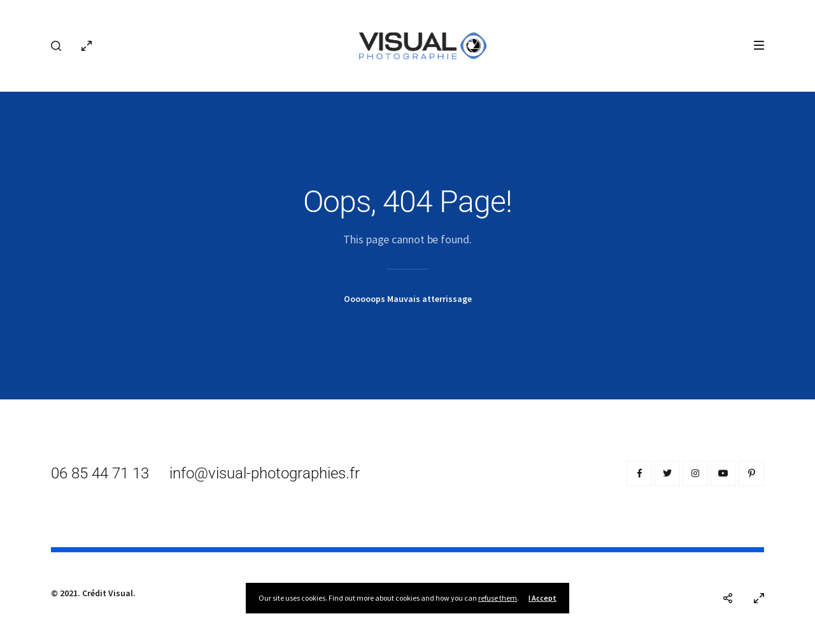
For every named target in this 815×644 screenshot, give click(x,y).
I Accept (542, 598)
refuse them (498, 598)
